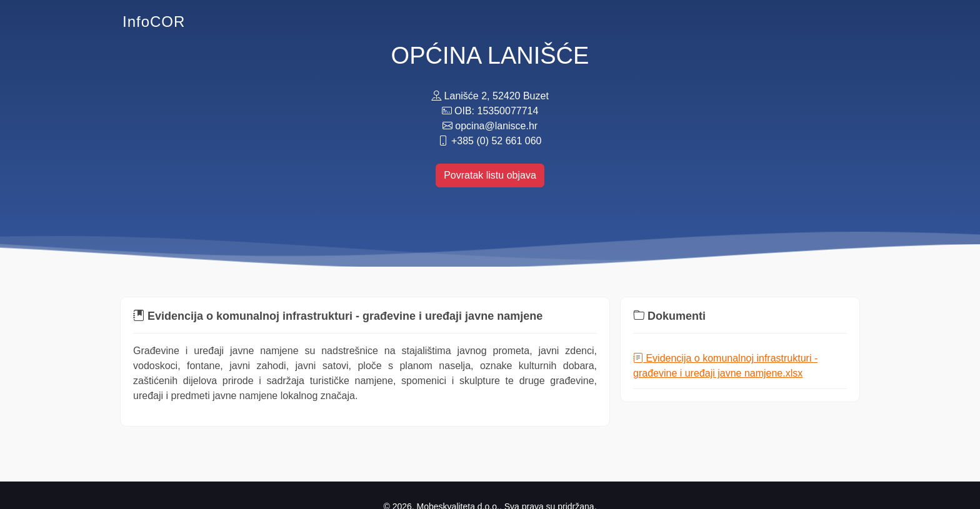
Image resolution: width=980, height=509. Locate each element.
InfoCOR (154, 22)
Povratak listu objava (490, 175)
